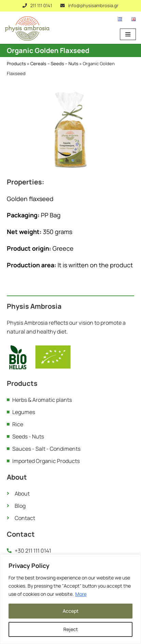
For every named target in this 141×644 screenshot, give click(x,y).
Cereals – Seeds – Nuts (54, 64)
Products (16, 64)
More (81, 594)
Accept (71, 611)
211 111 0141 (41, 5)
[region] (70, 599)
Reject (71, 629)
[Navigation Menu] (128, 34)
